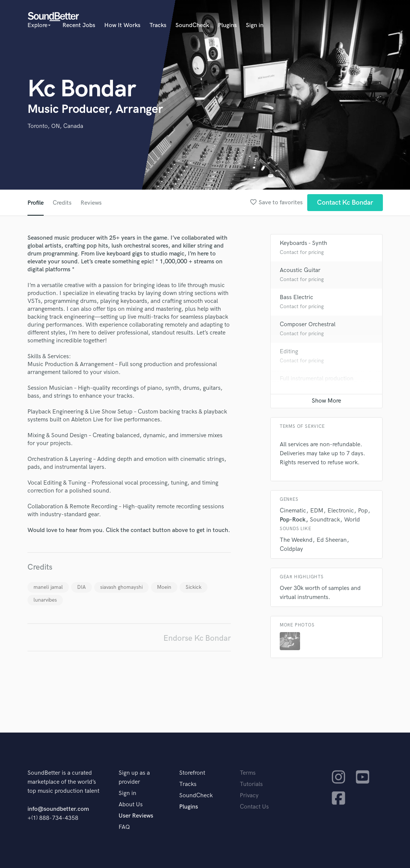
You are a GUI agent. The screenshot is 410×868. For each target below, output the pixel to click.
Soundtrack (325, 520)
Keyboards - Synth (303, 243)
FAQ (124, 827)
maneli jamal (48, 587)
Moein (164, 587)
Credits (62, 203)
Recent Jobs (79, 25)
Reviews (91, 203)
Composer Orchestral (308, 325)
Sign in (255, 25)
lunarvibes (45, 600)
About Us (131, 805)
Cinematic (293, 511)
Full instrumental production (317, 379)
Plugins (227, 25)
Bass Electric (296, 297)
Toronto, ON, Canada (55, 126)
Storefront (192, 773)
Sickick (194, 587)
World (352, 520)
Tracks (158, 25)
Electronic (341, 511)
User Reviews (136, 816)
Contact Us (254, 807)
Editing (289, 352)
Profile (36, 203)
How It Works (122, 25)
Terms (248, 773)
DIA (82, 587)
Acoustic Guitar (300, 270)
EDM (317, 511)
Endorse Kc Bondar (197, 638)
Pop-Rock (293, 520)
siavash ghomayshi (121, 587)
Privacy (249, 796)
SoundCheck (192, 25)
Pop (363, 511)
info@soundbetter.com (58, 809)
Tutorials (251, 784)
